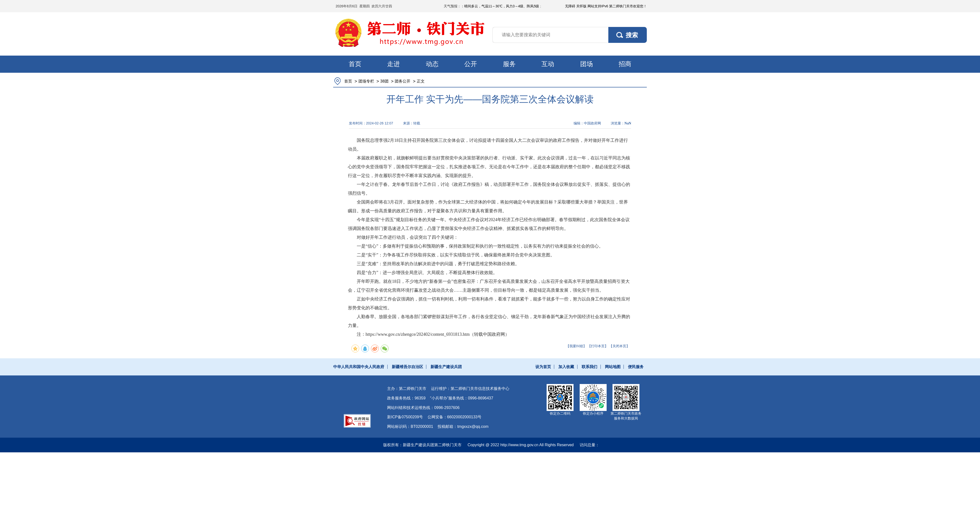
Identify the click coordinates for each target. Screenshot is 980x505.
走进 (393, 64)
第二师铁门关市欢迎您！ (628, 6)
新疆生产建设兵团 (446, 367)
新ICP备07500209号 (405, 417)
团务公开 (403, 81)
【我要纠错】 (576, 346)
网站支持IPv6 (598, 6)
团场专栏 (366, 81)
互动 (548, 64)
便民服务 (636, 367)
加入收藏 (566, 367)
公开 (471, 64)
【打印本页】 (598, 346)
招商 (625, 64)
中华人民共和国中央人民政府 (359, 367)
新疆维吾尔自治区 (407, 367)
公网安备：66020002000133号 (455, 417)
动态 (432, 64)
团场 (587, 64)
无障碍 (570, 6)
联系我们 (589, 367)
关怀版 (581, 6)
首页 (355, 64)
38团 (384, 81)
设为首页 (543, 367)
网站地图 (613, 367)
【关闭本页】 (619, 346)
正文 (421, 81)
